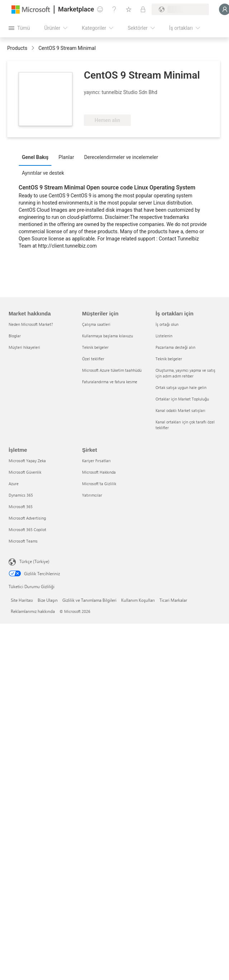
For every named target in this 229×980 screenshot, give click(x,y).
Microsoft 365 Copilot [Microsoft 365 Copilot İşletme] (27, 529)
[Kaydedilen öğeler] (129, 9)
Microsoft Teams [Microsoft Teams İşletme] (23, 541)
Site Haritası (22, 600)
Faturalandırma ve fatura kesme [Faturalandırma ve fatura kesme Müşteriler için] (110, 382)
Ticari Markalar (173, 600)
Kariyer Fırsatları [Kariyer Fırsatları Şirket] (96, 461)
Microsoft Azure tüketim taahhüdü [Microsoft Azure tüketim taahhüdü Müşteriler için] (112, 370)
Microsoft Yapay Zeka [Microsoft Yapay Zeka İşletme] (27, 461)
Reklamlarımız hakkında (33, 611)
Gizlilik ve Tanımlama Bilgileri (89, 600)
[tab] (37, 157)
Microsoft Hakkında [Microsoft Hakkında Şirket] (99, 472)
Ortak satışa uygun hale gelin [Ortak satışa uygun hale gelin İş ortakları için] (181, 387)
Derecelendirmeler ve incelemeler (121, 157)
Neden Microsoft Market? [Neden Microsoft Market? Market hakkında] (31, 324)
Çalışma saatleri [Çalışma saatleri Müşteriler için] (96, 324)
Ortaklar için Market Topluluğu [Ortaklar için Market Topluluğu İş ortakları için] (182, 399)
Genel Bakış (35, 157)
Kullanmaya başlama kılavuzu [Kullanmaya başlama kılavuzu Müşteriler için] (108, 336)
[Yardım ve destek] (114, 9)
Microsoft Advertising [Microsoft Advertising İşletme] (27, 518)
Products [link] (17, 48)
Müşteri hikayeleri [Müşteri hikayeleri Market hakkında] (24, 347)
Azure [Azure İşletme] (14, 484)
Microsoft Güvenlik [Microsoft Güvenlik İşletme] (25, 472)
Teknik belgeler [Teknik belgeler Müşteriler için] (95, 347)
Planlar (66, 157)
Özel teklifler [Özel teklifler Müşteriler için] (93, 359)
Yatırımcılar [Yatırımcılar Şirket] (92, 495)
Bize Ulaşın (48, 600)
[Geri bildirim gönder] (100, 9)
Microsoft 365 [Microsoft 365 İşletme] (21, 507)
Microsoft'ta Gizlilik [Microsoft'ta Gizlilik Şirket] (99, 484)
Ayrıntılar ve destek (43, 173)
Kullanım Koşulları (138, 600)
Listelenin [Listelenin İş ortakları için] (164, 336)
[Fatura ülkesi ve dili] (180, 9)
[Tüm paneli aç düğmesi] (19, 28)
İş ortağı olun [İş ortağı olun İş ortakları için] (167, 324)
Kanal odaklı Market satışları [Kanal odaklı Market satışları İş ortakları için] (180, 410)
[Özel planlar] (143, 9)
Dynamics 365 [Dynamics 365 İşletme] (21, 495)
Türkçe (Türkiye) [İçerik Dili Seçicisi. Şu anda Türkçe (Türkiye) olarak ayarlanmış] (34, 561)
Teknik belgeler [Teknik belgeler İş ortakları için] (169, 359)
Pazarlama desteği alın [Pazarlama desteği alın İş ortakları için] (175, 347)
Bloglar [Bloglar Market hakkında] (15, 336)
